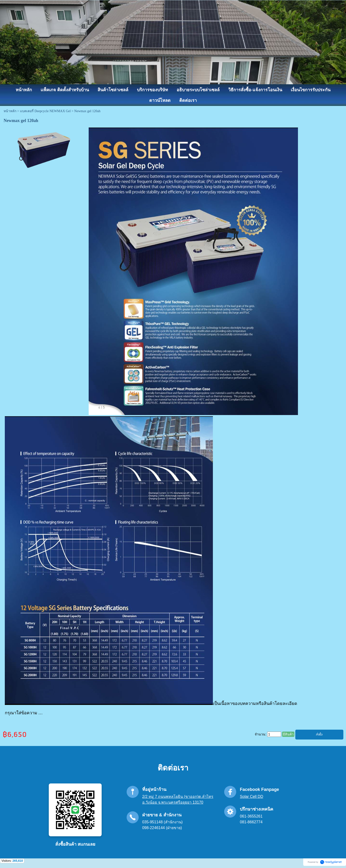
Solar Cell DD (251, 797)
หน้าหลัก (10, 111)
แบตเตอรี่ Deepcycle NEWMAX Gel (45, 111)
